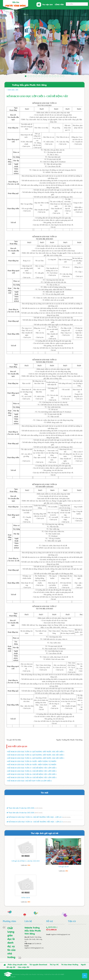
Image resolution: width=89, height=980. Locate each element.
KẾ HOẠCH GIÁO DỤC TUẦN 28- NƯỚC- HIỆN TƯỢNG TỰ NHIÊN (32, 765)
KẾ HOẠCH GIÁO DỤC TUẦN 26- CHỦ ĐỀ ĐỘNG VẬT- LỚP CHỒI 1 (32, 774)
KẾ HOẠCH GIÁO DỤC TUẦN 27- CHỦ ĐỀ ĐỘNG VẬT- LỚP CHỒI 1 (32, 768)
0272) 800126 (51, 930)
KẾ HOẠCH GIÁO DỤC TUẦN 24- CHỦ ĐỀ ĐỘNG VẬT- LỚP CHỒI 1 (32, 778)
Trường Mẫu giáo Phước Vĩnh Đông (29, 85)
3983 (29, 902)
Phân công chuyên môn (17, 964)
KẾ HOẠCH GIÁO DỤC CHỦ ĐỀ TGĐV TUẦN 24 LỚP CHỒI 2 (30, 781)
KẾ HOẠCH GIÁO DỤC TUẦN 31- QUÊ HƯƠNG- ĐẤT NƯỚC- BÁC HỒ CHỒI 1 (36, 758)
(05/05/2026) (67, 820)
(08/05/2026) (38, 816)
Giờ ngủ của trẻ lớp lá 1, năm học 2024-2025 (26, 861)
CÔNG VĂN (59, 4)
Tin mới (45, 792)
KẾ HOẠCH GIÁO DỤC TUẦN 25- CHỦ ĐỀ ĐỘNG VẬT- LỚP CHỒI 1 (32, 771)
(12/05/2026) (38, 811)
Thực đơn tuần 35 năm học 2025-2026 (20, 811)
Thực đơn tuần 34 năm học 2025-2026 (20, 816)
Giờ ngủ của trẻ (63, 867)
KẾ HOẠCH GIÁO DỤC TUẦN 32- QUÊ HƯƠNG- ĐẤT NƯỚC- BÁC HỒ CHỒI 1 (36, 755)
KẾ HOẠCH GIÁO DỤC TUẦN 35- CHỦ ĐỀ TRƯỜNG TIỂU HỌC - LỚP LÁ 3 (34, 820)
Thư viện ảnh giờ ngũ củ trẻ (45, 833)
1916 (29, 865)
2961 (67, 871)
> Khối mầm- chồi (12, 90)
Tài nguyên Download (38, 964)
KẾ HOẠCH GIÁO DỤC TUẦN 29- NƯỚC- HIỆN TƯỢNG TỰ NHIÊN (32, 761)
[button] (7, 43)
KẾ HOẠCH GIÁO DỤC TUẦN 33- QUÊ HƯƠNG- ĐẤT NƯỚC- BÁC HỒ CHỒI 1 (36, 752)
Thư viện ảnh (48, 4)
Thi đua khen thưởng (70, 964)
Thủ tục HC (54, 964)
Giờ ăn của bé (26, 898)
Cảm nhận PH (23, 967)
